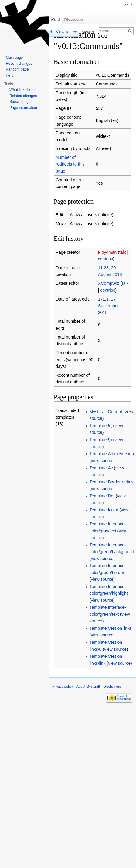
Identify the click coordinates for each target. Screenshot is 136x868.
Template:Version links (111, 628)
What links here (22, 90)
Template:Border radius (112, 482)
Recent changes (19, 64)
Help (10, 75)
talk (123, 252)
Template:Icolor (104, 510)
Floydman (107, 252)
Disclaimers (112, 686)
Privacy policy (63, 686)
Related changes (23, 96)
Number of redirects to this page (70, 164)
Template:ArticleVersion (112, 454)
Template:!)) (101, 440)
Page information (23, 108)
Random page (17, 69)
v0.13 (55, 20)
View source (66, 32)
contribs (105, 259)
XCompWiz (109, 283)
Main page (14, 58)
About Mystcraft (88, 686)
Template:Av (101, 468)
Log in (127, 5)
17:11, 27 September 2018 (108, 306)
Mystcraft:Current (106, 412)
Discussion (73, 20)
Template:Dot (102, 496)
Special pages (21, 102)
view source (102, 461)
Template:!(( (101, 426)
